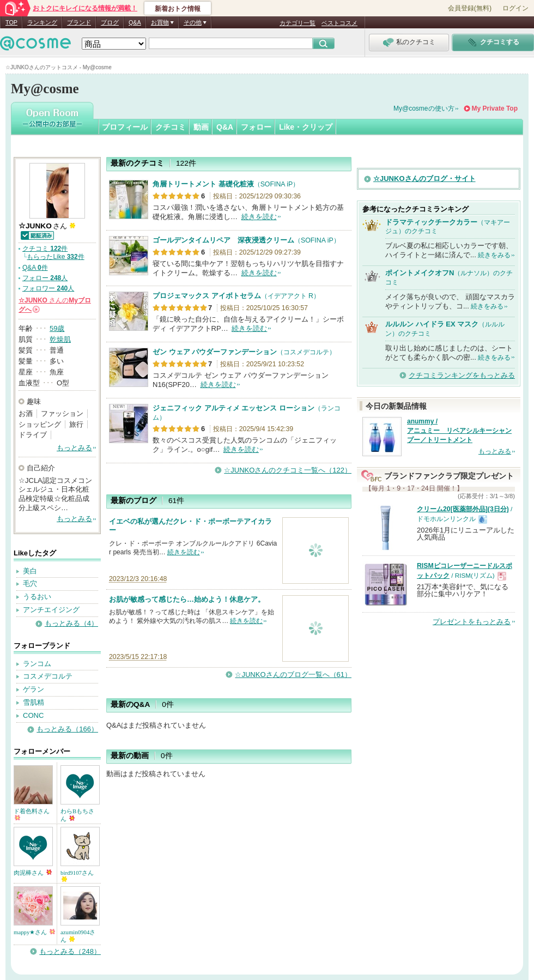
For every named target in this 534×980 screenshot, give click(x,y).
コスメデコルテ (48, 676)
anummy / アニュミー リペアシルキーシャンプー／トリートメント (459, 431)
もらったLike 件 (55, 257)
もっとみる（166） (67, 729)
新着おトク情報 (178, 9)
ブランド (79, 22)
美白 (30, 571)
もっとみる (74, 448)
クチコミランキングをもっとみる (462, 375)
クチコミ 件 (45, 249)
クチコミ (171, 127)
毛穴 (30, 583)
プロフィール (125, 127)
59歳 (57, 328)
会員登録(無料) (470, 8)
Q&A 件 (35, 268)
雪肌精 (34, 702)
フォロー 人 (45, 278)
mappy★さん (34, 932)
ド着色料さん (32, 814)
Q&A (135, 22)
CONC (33, 715)
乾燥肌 (60, 339)
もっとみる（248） (70, 951)
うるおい (37, 597)
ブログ (110, 22)
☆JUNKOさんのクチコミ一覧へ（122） (288, 470)
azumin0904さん (78, 936)
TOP (11, 22)
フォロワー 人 (48, 288)
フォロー (256, 127)
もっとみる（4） (71, 623)
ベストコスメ (339, 23)
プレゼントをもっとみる (472, 622)
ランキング (42, 22)
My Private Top (495, 108)
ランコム (37, 664)
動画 (201, 127)
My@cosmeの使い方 (424, 108)
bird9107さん (77, 876)
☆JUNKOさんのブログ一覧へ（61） (293, 674)
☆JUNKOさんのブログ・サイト (424, 179)
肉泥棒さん (33, 873)
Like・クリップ (306, 127)
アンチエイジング (51, 610)
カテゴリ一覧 (298, 23)
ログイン (515, 8)
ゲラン (34, 689)
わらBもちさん (77, 815)
